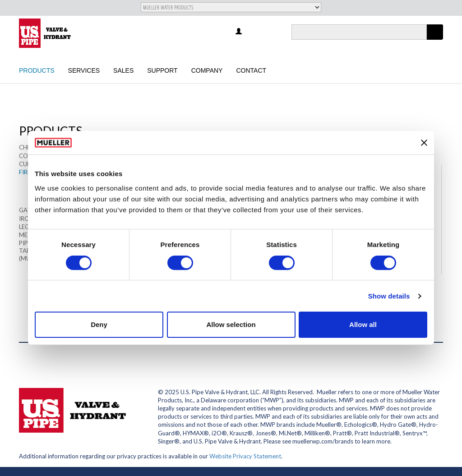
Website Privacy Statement (245, 456)
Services (84, 70)
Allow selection (231, 324)
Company (207, 70)
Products (37, 70)
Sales (123, 70)
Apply (435, 40)
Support (162, 70)
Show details (389, 296)
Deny (99, 324)
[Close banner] (424, 143)
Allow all (363, 324)
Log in (239, 32)
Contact (251, 70)
